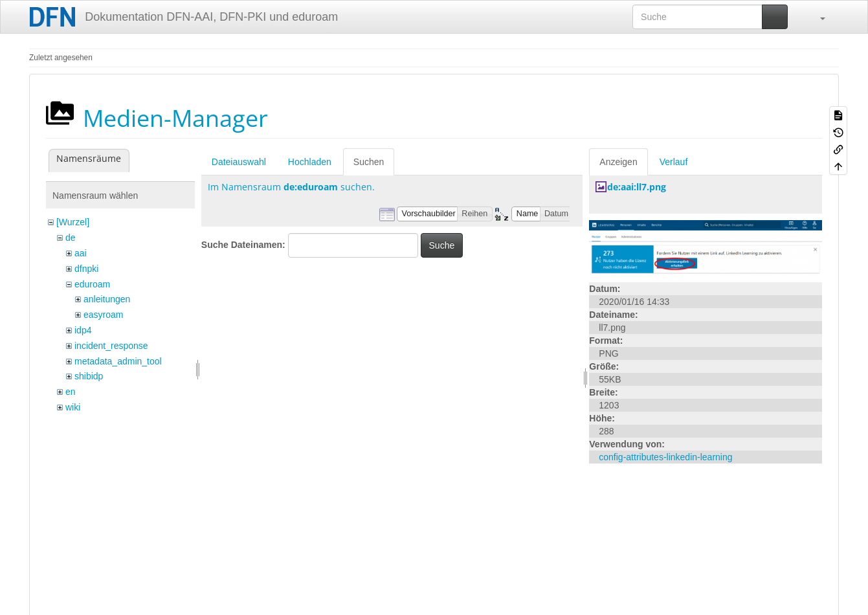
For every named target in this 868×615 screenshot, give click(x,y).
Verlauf (674, 162)
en (71, 392)
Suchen (369, 162)
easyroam (103, 315)
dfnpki (86, 269)
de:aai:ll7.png (637, 187)
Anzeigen (618, 162)
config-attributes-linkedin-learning (665, 457)
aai (81, 253)
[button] (816, 17)
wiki (73, 407)
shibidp (89, 376)
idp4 (83, 330)
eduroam (92, 284)
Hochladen (310, 162)
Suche (442, 245)
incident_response (111, 346)
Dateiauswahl (239, 162)
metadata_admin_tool (118, 361)
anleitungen (107, 299)
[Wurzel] (73, 222)
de (71, 238)
